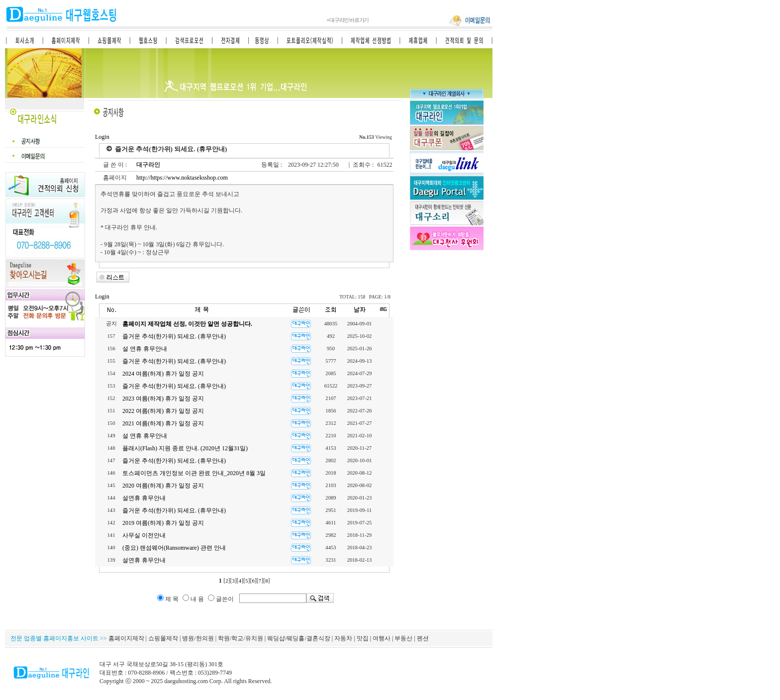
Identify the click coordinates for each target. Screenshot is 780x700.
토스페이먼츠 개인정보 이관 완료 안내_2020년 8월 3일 (194, 473)
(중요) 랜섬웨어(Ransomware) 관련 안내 (174, 548)
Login (102, 137)
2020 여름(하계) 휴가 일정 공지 (163, 486)
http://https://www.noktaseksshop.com (181, 178)
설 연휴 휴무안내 (145, 349)
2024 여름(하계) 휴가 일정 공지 (163, 374)
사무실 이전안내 (144, 535)
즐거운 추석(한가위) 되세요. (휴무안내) (174, 336)
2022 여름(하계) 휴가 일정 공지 (163, 411)
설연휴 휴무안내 (144, 498)
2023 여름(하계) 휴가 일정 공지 (163, 399)
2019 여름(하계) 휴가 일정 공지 (163, 523)
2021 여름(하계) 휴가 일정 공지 (163, 423)
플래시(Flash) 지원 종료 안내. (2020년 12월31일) (185, 448)
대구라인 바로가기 (347, 20)
